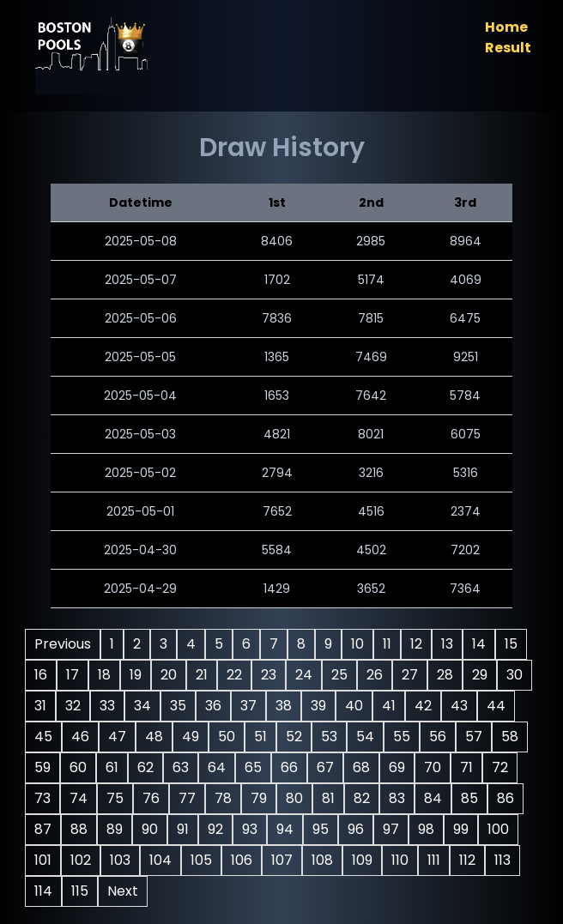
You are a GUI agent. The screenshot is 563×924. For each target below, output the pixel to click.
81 (367, 798)
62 (185, 767)
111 (478, 860)
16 (44, 675)
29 (483, 675)
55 (443, 737)
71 (506, 767)
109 (406, 860)
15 (515, 644)
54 (406, 737)
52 (335, 737)
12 (420, 644)
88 (118, 829)
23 (272, 675)
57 (515, 737)
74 (117, 798)
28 (448, 675)
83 (436, 798)
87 (82, 829)
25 (343, 675)
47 (158, 737)
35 (217, 706)
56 (479, 737)
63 (220, 767)
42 (462, 706)
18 (108, 675)
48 (195, 737)
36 (252, 706)
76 (190, 798)
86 (46, 829)
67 (365, 767)
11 (390, 644)
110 (444, 860)
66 (329, 767)
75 (154, 798)
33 (146, 706)
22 (238, 675)
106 (285, 860)
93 (289, 829)
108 (366, 860)
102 (124, 860)
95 (360, 829)
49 (232, 737)
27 (413, 675)
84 (472, 798)
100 (48, 860)
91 (222, 829)
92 (255, 829)
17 (76, 675)
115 (118, 891)
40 (393, 706)
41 (427, 706)
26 (378, 675)
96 (395, 829)
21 (205, 675)
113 (46, 891)
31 (79, 706)
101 (87, 860)
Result (505, 48)
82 (400, 798)
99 (500, 829)
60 (118, 767)
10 (361, 644)
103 (164, 860)
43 (498, 706)
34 (181, 706)
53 (370, 737)
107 (326, 860)
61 (151, 767)
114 (82, 891)
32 (112, 706)
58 (46, 767)
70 (472, 767)
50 (268, 737)
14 (482, 644)
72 (46, 798)
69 (436, 767)
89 (154, 829)
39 (357, 706)
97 (430, 829)
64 (256, 767)
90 (189, 829)
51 (302, 737)
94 (324, 829)
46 (121, 737)
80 (333, 798)
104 (204, 860)
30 (46, 706)
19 (139, 675)
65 (293, 767)
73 (81, 798)
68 (401, 767)
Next (161, 891)
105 (245, 860)
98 (466, 829)
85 (508, 798)
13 (451, 644)
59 (82, 767)
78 (262, 798)
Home (503, 27)
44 (47, 737)
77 (226, 798)
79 (297, 798)
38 (322, 706)
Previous (66, 644)
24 (307, 675)
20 (172, 675)
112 (511, 860)
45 (85, 737)
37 (287, 706)
